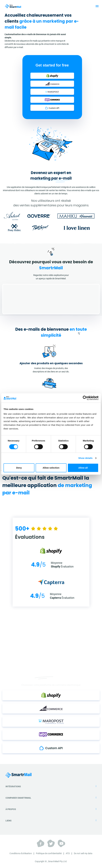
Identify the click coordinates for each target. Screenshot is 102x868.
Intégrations (51, 786)
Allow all (83, 468)
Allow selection (51, 468)
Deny (19, 468)
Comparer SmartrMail (51, 798)
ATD (68, 853)
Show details (85, 458)
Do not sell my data (83, 853)
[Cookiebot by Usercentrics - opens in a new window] (85, 398)
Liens (51, 821)
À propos (51, 809)
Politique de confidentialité (49, 853)
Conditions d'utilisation (21, 853)
